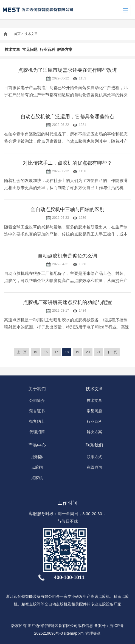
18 (67, 352)
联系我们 (94, 445)
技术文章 (12, 49)
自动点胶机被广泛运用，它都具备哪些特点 (67, 117)
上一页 (22, 352)
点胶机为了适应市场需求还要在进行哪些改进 (67, 70)
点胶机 (37, 478)
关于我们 (37, 389)
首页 (17, 34)
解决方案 (65, 49)
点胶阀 (37, 467)
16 (46, 352)
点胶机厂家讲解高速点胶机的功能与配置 (67, 302)
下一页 (112, 352)
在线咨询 (94, 467)
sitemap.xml (74, 633)
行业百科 (47, 49)
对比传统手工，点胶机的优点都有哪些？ (67, 163)
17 (56, 352)
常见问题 (30, 49)
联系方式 (94, 457)
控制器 (37, 457)
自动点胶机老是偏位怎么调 (67, 256)
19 (77, 352)
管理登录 (93, 633)
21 (98, 352)
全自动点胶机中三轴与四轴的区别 (67, 209)
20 (88, 352)
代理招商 (37, 432)
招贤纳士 (37, 421)
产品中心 (37, 445)
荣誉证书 (37, 411)
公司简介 (37, 400)
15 (35, 352)
